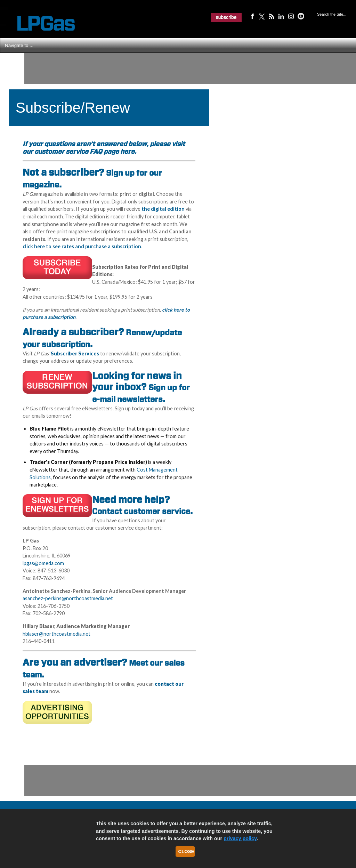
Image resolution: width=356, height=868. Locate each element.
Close (186, 851)
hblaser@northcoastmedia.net (56, 634)
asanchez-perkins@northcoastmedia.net (68, 598)
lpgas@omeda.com (43, 563)
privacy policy (240, 838)
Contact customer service (141, 511)
